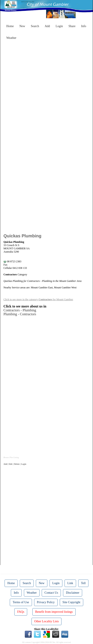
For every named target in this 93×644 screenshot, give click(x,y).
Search (35, 26)
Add (47, 26)
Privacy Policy (46, 602)
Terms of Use (21, 602)
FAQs (21, 612)
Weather (11, 38)
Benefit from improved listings (54, 612)
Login (59, 26)
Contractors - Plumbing (20, 310)
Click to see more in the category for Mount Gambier (38, 299)
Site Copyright (71, 602)
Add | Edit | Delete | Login (15, 464)
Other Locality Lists (47, 621)
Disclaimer (72, 593)
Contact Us (51, 593)
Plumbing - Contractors (20, 314)
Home (10, 26)
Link (70, 583)
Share (72, 26)
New (22, 26)
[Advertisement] (46, 88)
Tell (83, 583)
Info (84, 26)
